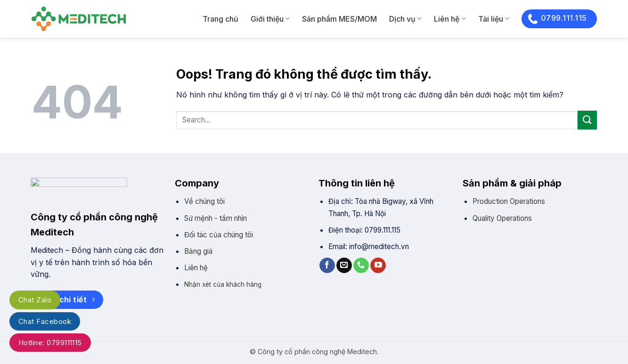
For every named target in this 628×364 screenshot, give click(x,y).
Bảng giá (198, 251)
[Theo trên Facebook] (327, 266)
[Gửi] (587, 120)
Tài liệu (494, 19)
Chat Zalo (35, 300)
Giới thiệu (270, 19)
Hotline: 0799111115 (50, 343)
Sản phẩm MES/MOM (339, 19)
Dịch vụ (405, 19)
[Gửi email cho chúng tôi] (344, 266)
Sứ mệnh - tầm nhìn (216, 218)
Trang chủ (220, 19)
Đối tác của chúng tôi (219, 235)
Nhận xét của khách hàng (223, 284)
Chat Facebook (45, 321)
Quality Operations (502, 218)
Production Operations (509, 201)
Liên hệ (450, 19)
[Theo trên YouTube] (378, 266)
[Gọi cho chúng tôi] (361, 266)
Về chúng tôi (204, 201)
